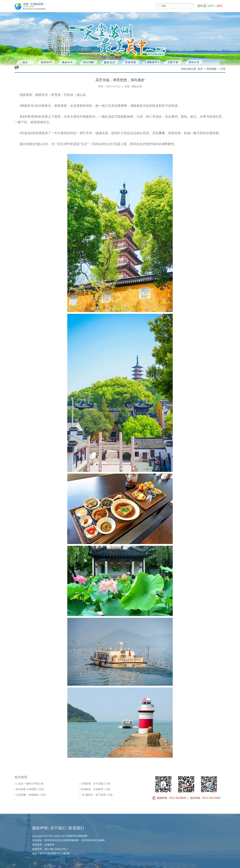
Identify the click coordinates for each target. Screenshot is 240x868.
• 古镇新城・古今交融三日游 (95, 784)
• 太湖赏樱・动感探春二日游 (30, 795)
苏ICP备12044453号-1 (56, 849)
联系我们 (76, 828)
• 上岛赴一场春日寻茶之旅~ (30, 784)
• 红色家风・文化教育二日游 (95, 789)
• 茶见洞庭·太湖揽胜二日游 (29, 789)
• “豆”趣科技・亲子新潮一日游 (96, 795)
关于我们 (58, 828)
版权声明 (40, 828)
